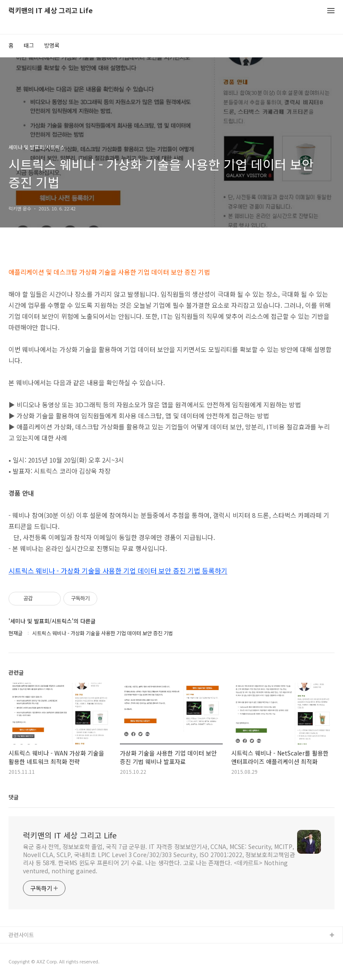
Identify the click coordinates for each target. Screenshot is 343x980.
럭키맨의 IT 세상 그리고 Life (51, 11)
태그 (29, 45)
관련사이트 (21, 935)
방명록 (52, 45)
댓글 (14, 797)
